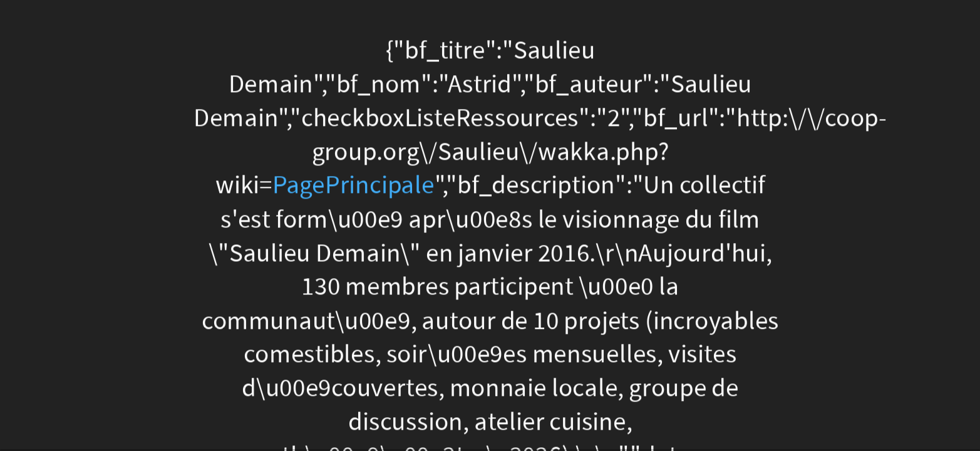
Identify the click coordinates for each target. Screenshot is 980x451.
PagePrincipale (353, 186)
